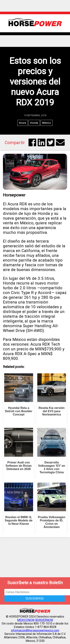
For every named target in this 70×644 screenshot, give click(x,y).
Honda (34, 123)
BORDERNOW (44, 620)
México (47, 123)
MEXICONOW (26, 620)
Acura (23, 123)
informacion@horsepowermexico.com (35, 630)
